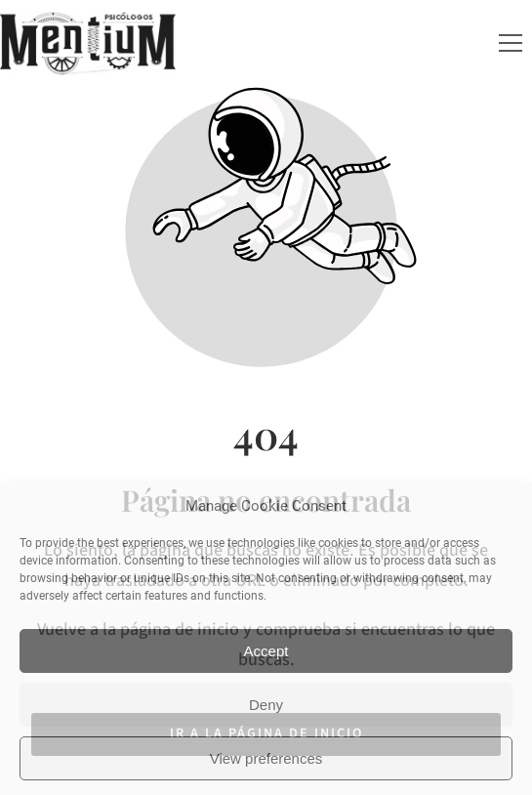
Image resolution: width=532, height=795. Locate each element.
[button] (511, 43)
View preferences (266, 758)
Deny (266, 705)
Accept (266, 651)
